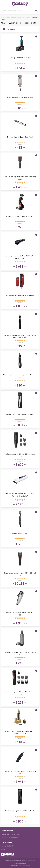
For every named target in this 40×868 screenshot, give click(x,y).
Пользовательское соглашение (10, 834)
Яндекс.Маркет (25, 866)
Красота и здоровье (10, 17)
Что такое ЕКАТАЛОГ (7, 846)
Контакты (4, 849)
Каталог (3, 17)
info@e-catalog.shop (29, 861)
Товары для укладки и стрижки (23, 17)
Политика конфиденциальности (10, 838)
